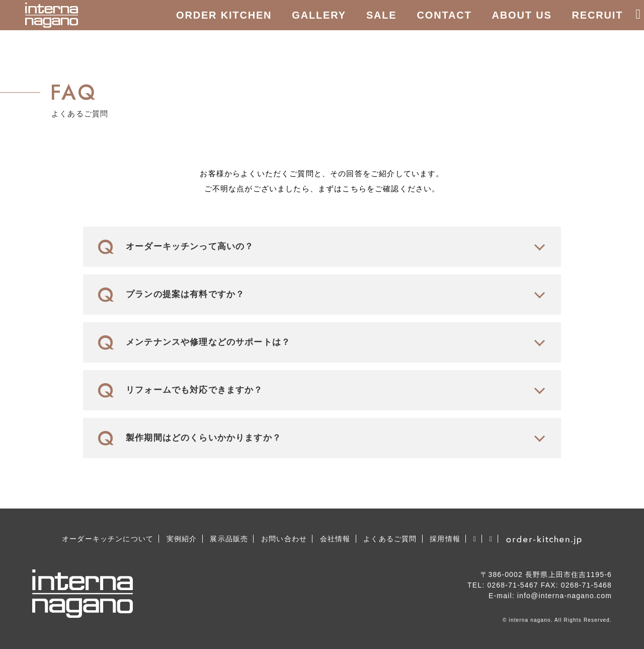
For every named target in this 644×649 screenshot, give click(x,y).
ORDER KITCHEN (224, 15)
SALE (382, 15)
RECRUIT (598, 15)
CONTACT (445, 15)
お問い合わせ (284, 539)
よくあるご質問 (390, 539)
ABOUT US (522, 15)
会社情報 (335, 539)
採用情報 (445, 539)
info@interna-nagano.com (565, 596)
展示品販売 (229, 539)
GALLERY (319, 15)
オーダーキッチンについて (108, 539)
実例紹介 (182, 539)
